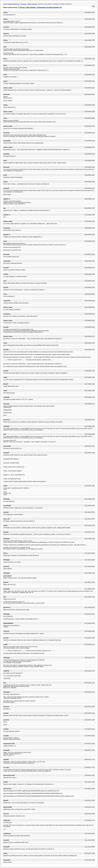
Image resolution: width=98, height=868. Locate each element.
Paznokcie (23, 4)
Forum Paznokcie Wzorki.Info (11, 4)
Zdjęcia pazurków (32, 4)
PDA (93, 6)
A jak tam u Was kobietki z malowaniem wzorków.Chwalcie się (40, 7)
